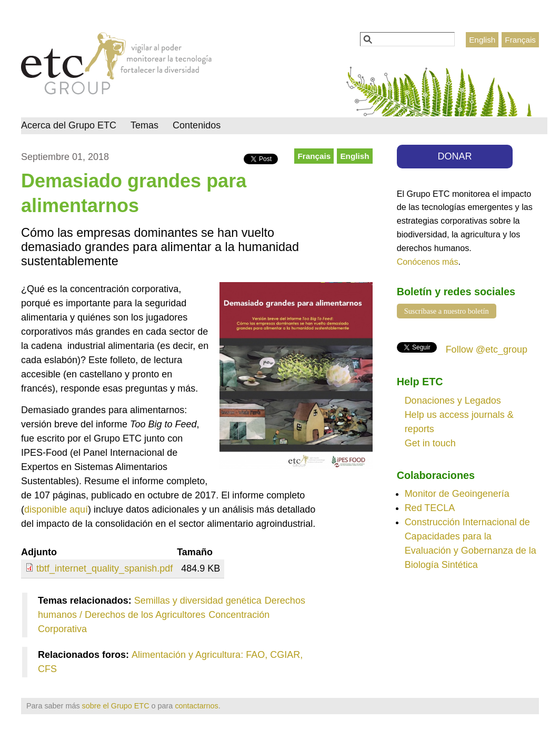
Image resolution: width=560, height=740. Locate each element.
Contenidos (197, 125)
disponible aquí (56, 509)
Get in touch (430, 443)
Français (520, 40)
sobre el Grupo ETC (116, 706)
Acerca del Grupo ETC (69, 125)
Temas (144, 125)
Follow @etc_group (487, 349)
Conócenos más (428, 262)
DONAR (455, 156)
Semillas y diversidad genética (198, 601)
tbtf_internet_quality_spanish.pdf (104, 568)
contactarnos (196, 706)
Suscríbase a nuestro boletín (447, 311)
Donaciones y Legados (453, 401)
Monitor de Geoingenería (457, 494)
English (482, 40)
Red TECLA (430, 508)
